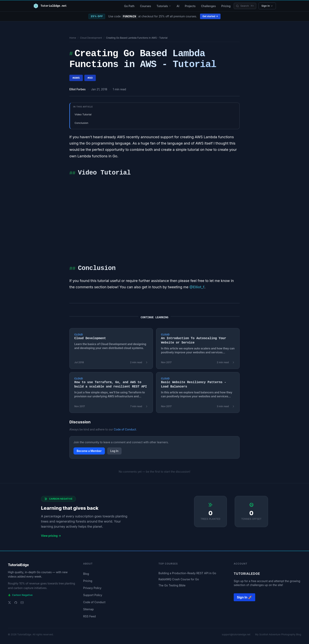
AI (178, 6)
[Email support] (22, 603)
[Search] (245, 6)
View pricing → (51, 536)
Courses (145, 6)
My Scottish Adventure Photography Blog (278, 634)
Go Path (129, 6)
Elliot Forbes (77, 89)
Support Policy (93, 595)
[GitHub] (16, 603)
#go (90, 78)
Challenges (208, 6)
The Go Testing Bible (172, 585)
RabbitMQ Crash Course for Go (179, 579)
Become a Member (89, 451)
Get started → (210, 16)
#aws (76, 78)
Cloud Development (91, 38)
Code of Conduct (125, 429)
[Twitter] (9, 603)
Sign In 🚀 (244, 597)
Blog (86, 574)
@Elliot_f (197, 287)
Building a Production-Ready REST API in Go (187, 573)
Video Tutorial (83, 114)
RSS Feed (89, 616)
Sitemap (88, 609)
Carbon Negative (20, 595)
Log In (114, 451)
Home (73, 38)
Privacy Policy (92, 588)
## (72, 174)
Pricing (226, 6)
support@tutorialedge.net (236, 634)
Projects (190, 6)
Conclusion (81, 123)
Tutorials (164, 6)
